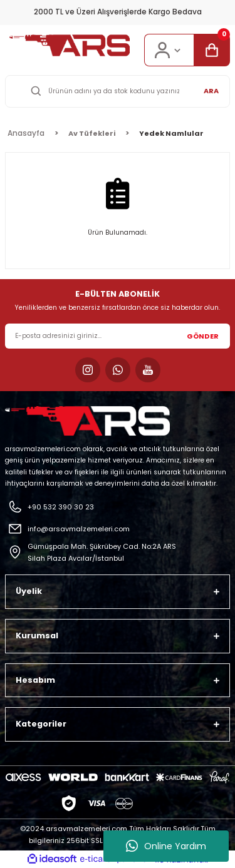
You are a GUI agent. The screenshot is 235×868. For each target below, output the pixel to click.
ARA (211, 91)
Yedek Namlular (171, 133)
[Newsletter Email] (118, 336)
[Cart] (212, 50)
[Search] (118, 91)
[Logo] (70, 45)
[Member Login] (169, 50)
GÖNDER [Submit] (203, 336)
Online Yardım (166, 846)
